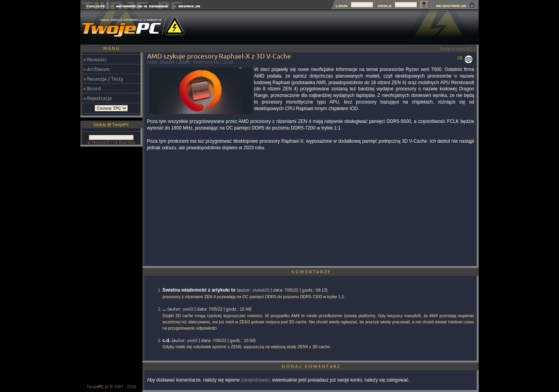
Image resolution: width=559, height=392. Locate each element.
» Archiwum (96, 69)
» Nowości (95, 59)
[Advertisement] (337, 27)
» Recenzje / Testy (103, 79)
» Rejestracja (98, 98)
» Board (92, 88)
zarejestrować (255, 380)
